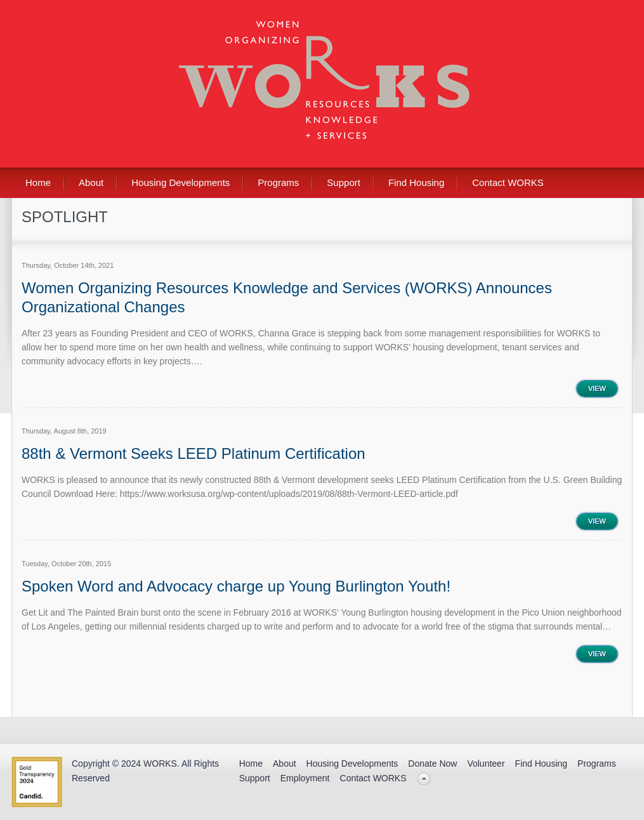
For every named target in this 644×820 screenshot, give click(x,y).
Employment (305, 778)
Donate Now (432, 764)
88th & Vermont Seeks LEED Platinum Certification (194, 453)
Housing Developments (181, 182)
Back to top (424, 778)
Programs (278, 182)
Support (344, 182)
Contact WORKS (508, 182)
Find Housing (416, 182)
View (597, 388)
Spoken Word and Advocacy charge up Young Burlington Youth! (236, 586)
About (91, 182)
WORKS (160, 764)
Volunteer (486, 764)
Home (38, 182)
